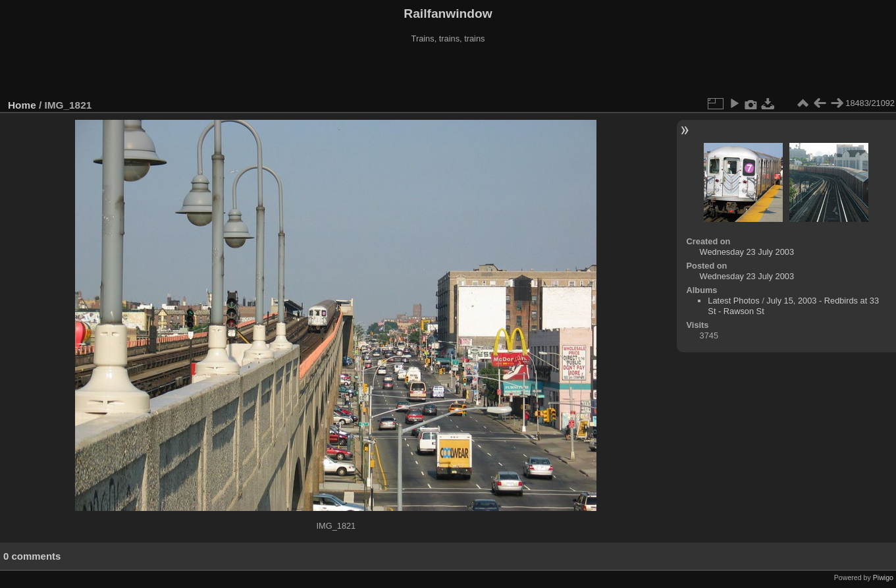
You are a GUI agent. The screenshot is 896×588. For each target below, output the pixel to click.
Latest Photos (733, 301)
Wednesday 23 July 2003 (747, 252)
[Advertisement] (448, 72)
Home (22, 105)
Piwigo (883, 577)
